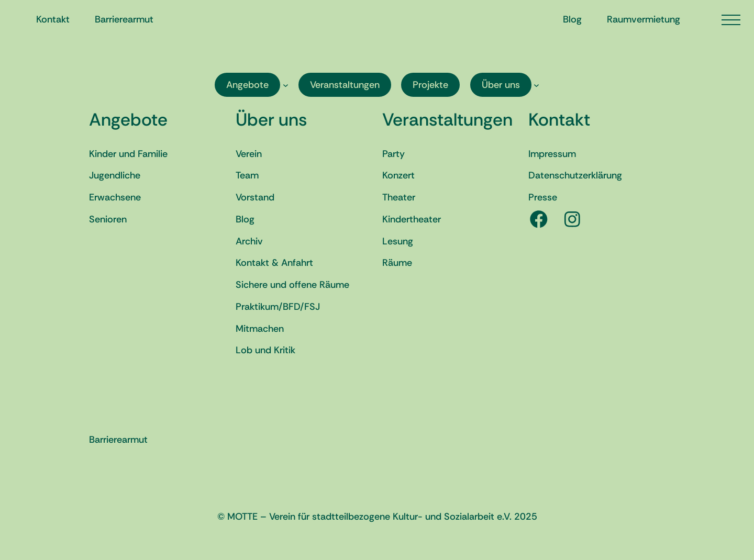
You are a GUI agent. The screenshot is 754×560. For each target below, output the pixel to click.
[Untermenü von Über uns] (536, 85)
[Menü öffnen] (731, 20)
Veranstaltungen (447, 120)
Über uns (271, 120)
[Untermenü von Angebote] (286, 85)
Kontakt (559, 120)
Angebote (128, 120)
